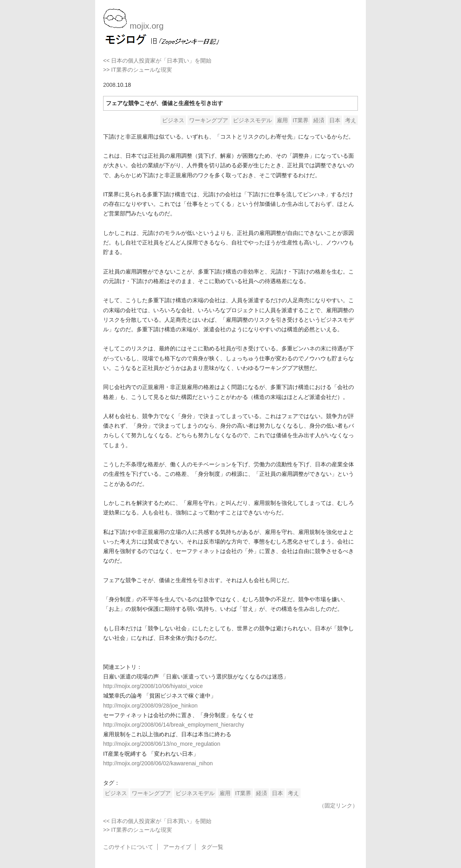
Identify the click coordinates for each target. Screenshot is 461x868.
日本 (335, 120)
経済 (319, 120)
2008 (109, 85)
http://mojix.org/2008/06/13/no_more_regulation (162, 744)
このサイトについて (128, 847)
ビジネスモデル (252, 120)
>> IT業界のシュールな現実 (138, 70)
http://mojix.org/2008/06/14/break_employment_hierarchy (174, 725)
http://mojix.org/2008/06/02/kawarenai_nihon (158, 763)
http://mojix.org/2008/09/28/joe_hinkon (150, 706)
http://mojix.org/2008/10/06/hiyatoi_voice (153, 686)
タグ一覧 (212, 847)
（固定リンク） (338, 805)
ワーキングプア (209, 120)
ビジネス (173, 120)
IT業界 (301, 120)
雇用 (282, 120)
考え (351, 120)
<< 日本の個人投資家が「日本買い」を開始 (157, 61)
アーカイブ (177, 847)
